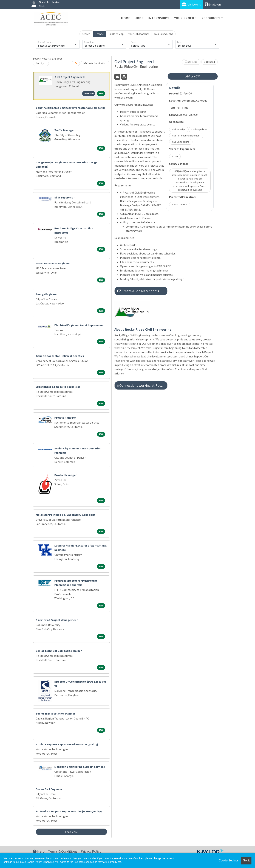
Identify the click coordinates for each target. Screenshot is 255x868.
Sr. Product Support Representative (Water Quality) (69, 811)
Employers (213, 4)
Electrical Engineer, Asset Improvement (80, 325)
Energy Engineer (46, 294)
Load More (71, 832)
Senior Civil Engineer (49, 789)
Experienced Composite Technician (58, 387)
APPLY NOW (193, 76)
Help (39, 851)
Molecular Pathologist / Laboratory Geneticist (66, 515)
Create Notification (95, 63)
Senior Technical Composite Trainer (59, 651)
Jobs (139, 18)
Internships (159, 18)
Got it (246, 860)
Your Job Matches (139, 34)
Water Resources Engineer (53, 263)
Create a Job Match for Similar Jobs (142, 291)
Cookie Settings (229, 860)
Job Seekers (192, 4)
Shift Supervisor (64, 197)
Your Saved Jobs (164, 34)
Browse (99, 34)
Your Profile (185, 18)
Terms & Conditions (63, 851)
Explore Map (116, 34)
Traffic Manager (64, 130)
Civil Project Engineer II (70, 77)
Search (86, 34)
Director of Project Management (57, 620)
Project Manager (65, 418)
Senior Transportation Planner (55, 713)
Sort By (40, 63)
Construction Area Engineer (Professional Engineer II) (70, 108)
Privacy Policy (91, 851)
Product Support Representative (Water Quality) (67, 744)
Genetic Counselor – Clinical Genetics (60, 356)
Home (126, 18)
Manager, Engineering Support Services (80, 767)
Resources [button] (211, 18)
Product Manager (66, 475)
